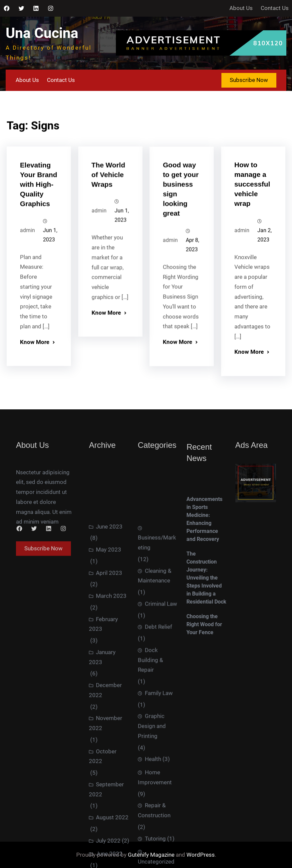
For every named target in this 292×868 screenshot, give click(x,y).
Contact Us (275, 8)
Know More (35, 349)
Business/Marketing (157, 663)
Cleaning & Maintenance (155, 697)
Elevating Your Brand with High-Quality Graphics (39, 192)
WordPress (201, 855)
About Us (241, 8)
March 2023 (111, 715)
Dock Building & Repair (150, 781)
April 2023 (109, 691)
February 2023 (103, 743)
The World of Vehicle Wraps (108, 181)
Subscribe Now (249, 80)
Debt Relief (158, 748)
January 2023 (102, 776)
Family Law (159, 814)
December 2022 (105, 809)
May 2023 (109, 668)
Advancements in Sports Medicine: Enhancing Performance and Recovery (204, 568)
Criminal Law (161, 725)
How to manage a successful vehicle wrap (252, 192)
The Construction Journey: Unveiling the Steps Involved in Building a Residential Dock (206, 626)
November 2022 (106, 842)
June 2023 (109, 645)
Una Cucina (42, 33)
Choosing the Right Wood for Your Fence (204, 673)
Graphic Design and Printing (152, 847)
